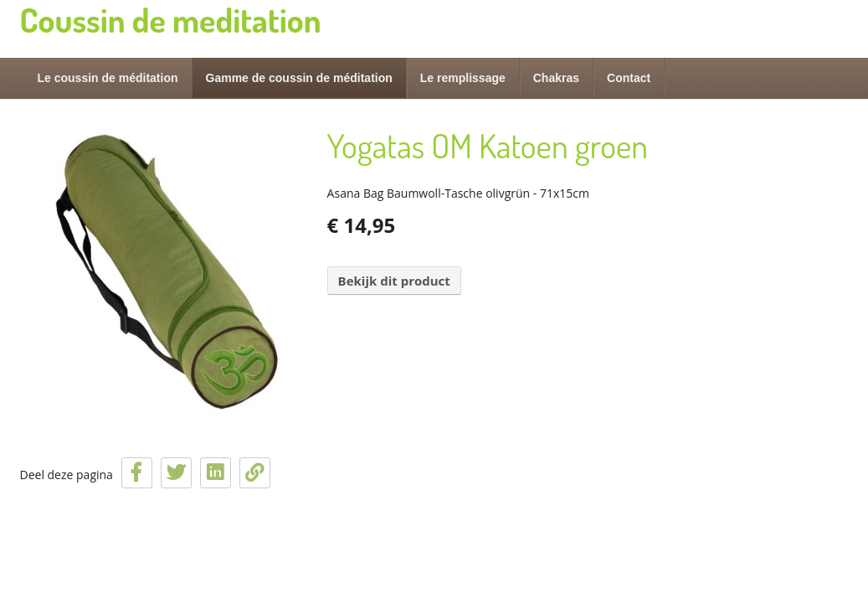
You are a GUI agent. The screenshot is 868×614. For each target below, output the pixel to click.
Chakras (556, 78)
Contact (629, 78)
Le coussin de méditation (108, 78)
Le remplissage (463, 78)
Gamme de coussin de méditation (299, 78)
